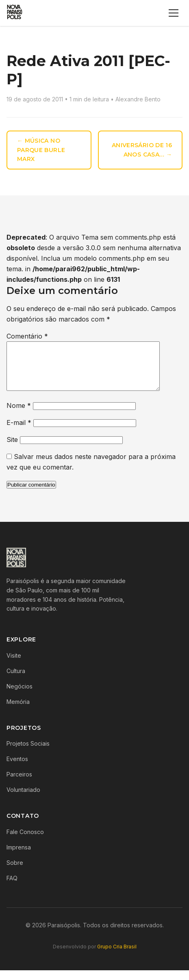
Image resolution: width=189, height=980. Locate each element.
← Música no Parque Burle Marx (41, 150)
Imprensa (19, 857)
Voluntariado (23, 799)
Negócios (20, 696)
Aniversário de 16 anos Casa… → (142, 150)
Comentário (27, 336)
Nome (19, 415)
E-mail (19, 432)
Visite (14, 665)
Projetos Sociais (28, 753)
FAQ (12, 888)
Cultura (16, 681)
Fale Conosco (25, 842)
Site (12, 449)
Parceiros (19, 784)
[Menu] (174, 13)
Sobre (15, 872)
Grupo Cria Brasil (117, 956)
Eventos (17, 769)
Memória (18, 711)
